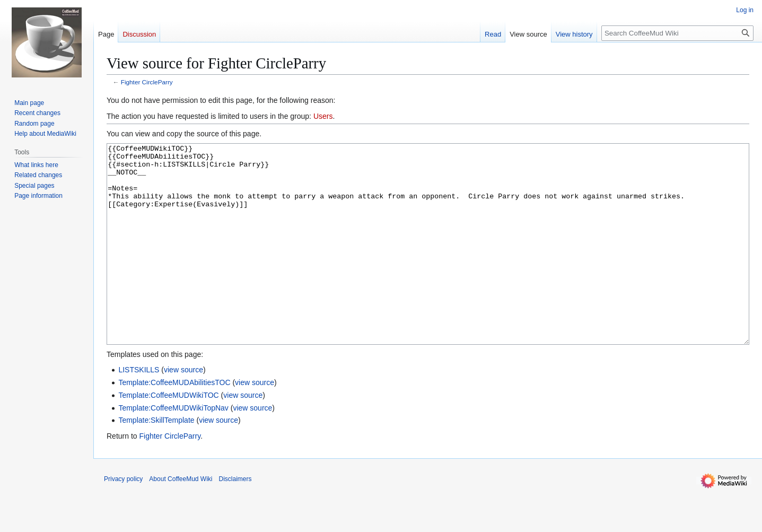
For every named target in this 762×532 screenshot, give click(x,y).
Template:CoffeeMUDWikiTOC (168, 435)
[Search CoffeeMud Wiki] (677, 33)
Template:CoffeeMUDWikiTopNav (173, 448)
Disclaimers (235, 519)
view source (183, 409)
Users (323, 116)
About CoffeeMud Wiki (181, 519)
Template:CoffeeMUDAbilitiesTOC (174, 422)
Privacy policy (123, 519)
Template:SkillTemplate (156, 460)
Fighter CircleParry (147, 82)
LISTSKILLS (139, 409)
